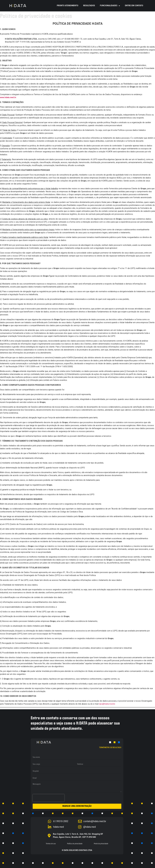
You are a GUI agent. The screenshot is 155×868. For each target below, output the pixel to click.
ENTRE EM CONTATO (134, 6)
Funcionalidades (110, 6)
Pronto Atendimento (68, 6)
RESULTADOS (89, 6)
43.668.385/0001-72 (73, 39)
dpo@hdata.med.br (107, 704)
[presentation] (49, 798)
